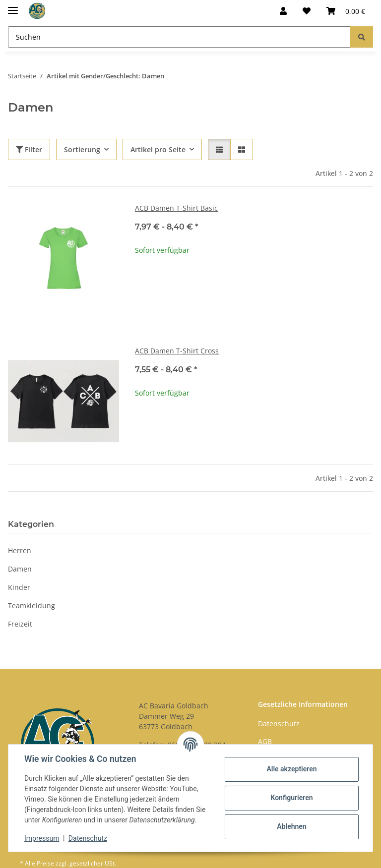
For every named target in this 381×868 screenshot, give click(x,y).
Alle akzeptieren (291, 769)
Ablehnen (291, 826)
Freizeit (20, 624)
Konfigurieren (291, 798)
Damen (20, 569)
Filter (29, 149)
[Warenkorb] (346, 11)
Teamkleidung (32, 606)
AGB (265, 741)
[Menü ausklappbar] (13, 6)
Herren (20, 550)
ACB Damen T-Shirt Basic (176, 208)
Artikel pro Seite (158, 149)
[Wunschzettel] (307, 11)
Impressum (42, 838)
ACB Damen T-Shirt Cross (177, 351)
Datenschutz (88, 838)
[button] (283, 11)
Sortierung (82, 149)
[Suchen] (179, 37)
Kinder (19, 587)
